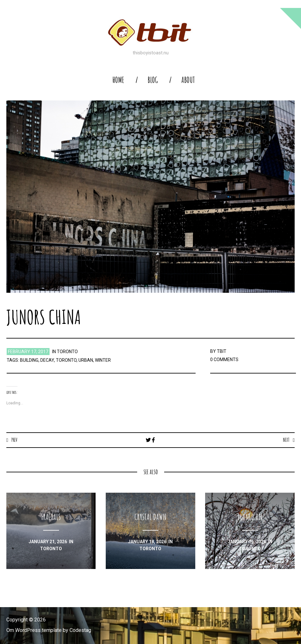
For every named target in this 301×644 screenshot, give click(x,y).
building (29, 360)
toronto (67, 352)
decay (47, 360)
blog (153, 80)
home (118, 80)
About (188, 80)
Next (286, 440)
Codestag (80, 630)
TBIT (222, 351)
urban (86, 360)
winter (103, 360)
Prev (14, 440)
